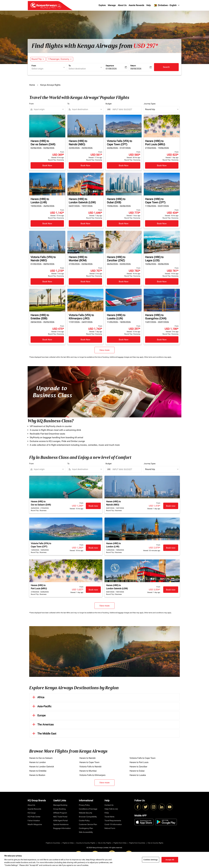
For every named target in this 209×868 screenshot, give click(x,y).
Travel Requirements (113, 821)
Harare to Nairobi (87, 758)
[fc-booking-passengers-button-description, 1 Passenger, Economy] (59, 59)
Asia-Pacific (41, 706)
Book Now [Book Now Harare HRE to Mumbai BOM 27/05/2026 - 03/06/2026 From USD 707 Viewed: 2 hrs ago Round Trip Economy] (85, 282)
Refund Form (110, 828)
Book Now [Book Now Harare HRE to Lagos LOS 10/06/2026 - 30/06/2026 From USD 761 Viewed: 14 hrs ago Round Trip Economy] (162, 282)
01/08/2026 (111, 69)
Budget (109, 104)
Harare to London (38, 762)
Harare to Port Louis (139, 762)
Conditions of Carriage (88, 809)
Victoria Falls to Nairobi (90, 767)
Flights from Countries (137, 843)
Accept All (170, 860)
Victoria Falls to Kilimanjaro (92, 775)
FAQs (107, 813)
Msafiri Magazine (35, 824)
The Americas (43, 724)
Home (32, 85)
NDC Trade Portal (60, 817)
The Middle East (44, 734)
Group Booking (59, 809)
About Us (122, 5)
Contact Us (109, 805)
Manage (112, 5)
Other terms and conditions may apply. (158, 357)
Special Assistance (61, 824)
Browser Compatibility (88, 817)
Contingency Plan (86, 828)
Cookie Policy (84, 821)
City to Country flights (155, 843)
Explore (102, 5)
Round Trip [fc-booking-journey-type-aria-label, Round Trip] (37, 59)
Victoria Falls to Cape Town (143, 758)
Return (133, 66)
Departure (110, 66)
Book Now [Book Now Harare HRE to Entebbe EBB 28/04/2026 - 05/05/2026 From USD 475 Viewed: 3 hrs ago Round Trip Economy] (47, 340)
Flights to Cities (68, 843)
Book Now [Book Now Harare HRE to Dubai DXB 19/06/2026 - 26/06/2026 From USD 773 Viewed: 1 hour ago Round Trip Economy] (124, 224)
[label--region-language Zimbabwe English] (167, 5)
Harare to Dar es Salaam (41, 758)
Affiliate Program (60, 813)
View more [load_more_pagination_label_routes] (104, 783)
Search (166, 67)
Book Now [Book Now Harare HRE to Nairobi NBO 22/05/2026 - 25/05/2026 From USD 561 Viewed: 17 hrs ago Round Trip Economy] (85, 165)
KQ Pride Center (34, 817)
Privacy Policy (84, 805)
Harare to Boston (37, 775)
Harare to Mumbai (88, 771)
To (70, 66)
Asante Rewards (136, 5)
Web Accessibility (86, 832)
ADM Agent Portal (60, 821)
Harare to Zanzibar (138, 767)
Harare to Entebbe (38, 771)
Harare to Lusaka (138, 775)
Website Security (85, 813)
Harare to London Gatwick (42, 767)
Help (148, 5)
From (34, 66)
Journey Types (150, 104)
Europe (39, 715)
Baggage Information (62, 828)
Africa (38, 697)
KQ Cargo (32, 813)
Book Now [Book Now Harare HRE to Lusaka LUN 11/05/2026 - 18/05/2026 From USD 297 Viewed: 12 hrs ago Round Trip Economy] (124, 340)
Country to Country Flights (86, 843)
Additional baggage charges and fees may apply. (127, 357)
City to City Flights (104, 843)
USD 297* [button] (146, 46)
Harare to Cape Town (89, 762)
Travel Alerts (109, 817)
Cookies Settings (151, 860)
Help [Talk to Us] (111, 809)
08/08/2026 (136, 69)
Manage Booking (60, 805)
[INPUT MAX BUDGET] (126, 109)
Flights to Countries (53, 843)
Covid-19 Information (113, 824)
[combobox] (47, 69)
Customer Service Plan (88, 824)
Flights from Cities (120, 843)
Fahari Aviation (34, 821)
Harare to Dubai (137, 771)
